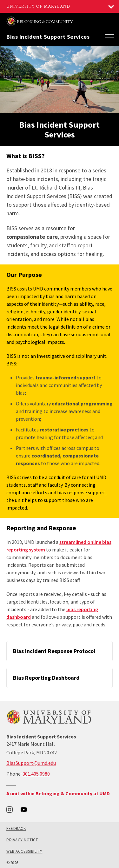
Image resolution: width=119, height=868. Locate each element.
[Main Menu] (109, 37)
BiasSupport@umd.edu (31, 763)
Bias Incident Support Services (48, 37)
